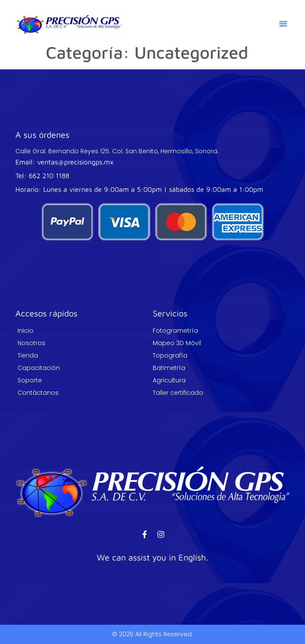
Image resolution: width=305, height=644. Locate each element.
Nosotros (31, 343)
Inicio (25, 331)
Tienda (28, 355)
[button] (283, 24)
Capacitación (39, 368)
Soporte (30, 380)
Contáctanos (38, 393)
